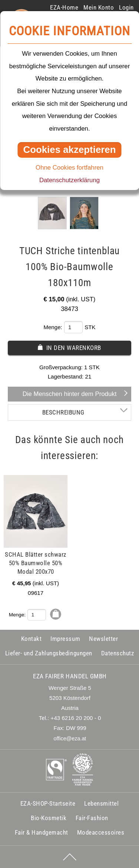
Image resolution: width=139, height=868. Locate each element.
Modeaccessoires (101, 832)
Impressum (65, 639)
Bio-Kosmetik (49, 818)
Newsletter (103, 639)
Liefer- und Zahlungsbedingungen (49, 653)
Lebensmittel (101, 803)
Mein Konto (99, 7)
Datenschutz (118, 653)
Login (126, 7)
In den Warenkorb (74, 348)
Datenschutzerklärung (69, 180)
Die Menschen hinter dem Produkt (70, 394)
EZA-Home (64, 7)
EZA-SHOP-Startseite (48, 803)
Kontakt (32, 639)
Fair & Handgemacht (42, 832)
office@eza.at (70, 738)
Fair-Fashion (92, 818)
